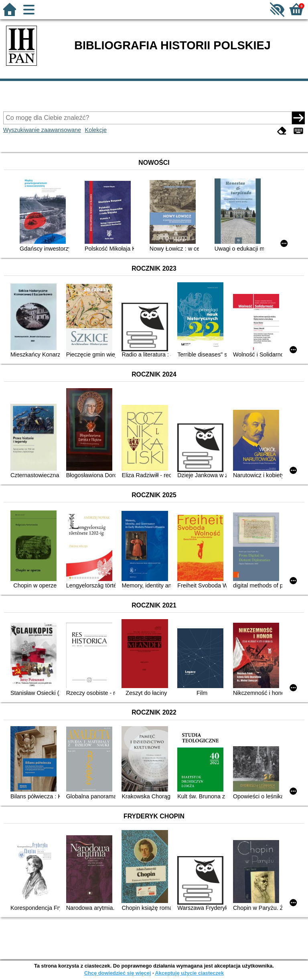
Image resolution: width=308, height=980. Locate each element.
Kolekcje (96, 130)
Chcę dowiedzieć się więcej (118, 973)
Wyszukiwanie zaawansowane (42, 130)
